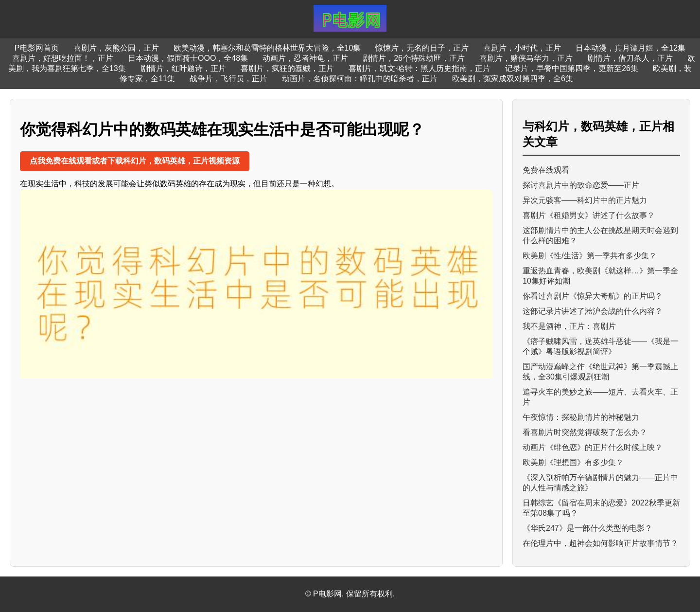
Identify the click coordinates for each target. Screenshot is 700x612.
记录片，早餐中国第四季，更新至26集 (572, 68)
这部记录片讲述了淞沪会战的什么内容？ (593, 311)
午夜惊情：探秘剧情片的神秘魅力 (581, 417)
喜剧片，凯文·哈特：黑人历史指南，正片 (420, 68)
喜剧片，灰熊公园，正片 (116, 48)
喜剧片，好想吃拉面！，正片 (63, 58)
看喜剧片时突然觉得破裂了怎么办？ (585, 432)
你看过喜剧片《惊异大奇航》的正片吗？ (593, 296)
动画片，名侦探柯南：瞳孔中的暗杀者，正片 (360, 79)
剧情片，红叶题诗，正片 (183, 68)
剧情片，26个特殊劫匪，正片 (414, 58)
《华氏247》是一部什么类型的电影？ (587, 528)
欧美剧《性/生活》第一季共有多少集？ (590, 256)
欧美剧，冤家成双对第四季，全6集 (513, 79)
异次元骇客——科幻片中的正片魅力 (585, 200)
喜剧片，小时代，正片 (522, 48)
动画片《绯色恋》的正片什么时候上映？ (593, 447)
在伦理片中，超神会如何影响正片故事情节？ (600, 543)
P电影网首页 (37, 48)
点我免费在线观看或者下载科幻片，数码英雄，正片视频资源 (135, 161)
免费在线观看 (546, 170)
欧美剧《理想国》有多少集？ (573, 462)
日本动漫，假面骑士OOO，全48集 (188, 58)
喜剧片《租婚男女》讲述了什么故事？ (589, 215)
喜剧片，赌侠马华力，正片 (526, 58)
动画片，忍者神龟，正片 (305, 58)
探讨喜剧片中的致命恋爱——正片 (581, 185)
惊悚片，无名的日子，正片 (422, 48)
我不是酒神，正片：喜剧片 (569, 326)
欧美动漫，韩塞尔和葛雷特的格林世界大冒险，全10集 (267, 48)
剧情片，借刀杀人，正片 (630, 58)
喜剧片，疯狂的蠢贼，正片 (287, 68)
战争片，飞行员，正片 (228, 79)
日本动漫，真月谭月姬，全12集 (630, 48)
